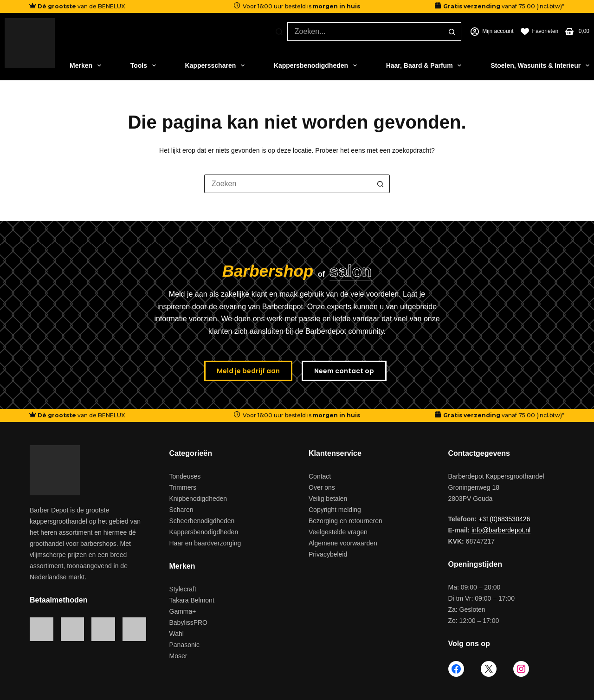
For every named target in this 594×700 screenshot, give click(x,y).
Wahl (177, 634)
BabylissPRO (188, 622)
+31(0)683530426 (504, 519)
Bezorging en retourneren (345, 521)
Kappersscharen (215, 65)
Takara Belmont (192, 600)
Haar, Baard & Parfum (424, 65)
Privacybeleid (328, 554)
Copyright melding (335, 510)
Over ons (322, 487)
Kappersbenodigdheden (315, 65)
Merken (85, 65)
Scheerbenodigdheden (202, 521)
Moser (178, 656)
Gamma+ (183, 611)
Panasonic (184, 645)
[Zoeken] (279, 32)
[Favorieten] (540, 32)
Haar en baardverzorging (205, 543)
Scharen (181, 510)
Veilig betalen (328, 499)
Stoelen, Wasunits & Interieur (540, 65)
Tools (143, 65)
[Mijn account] (492, 32)
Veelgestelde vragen (338, 532)
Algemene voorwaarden (343, 543)
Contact (320, 476)
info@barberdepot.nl (501, 530)
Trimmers (183, 487)
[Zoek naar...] (365, 32)
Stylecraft (183, 589)
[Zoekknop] (452, 32)
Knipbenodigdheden (198, 499)
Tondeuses (185, 476)
